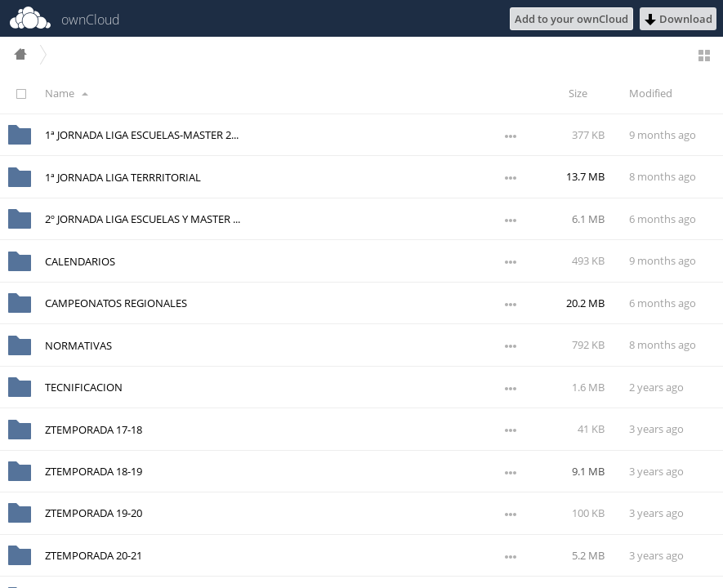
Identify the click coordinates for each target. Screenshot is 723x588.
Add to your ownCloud (571, 19)
